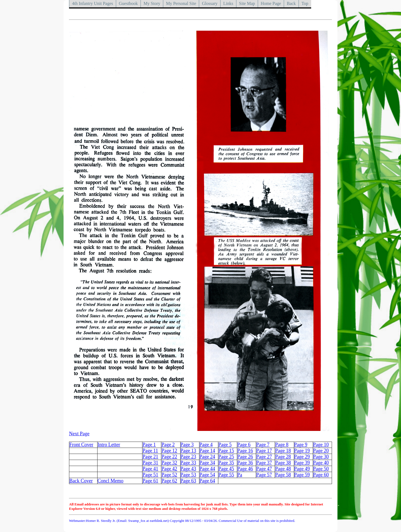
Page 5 (225, 445)
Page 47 (264, 469)
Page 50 (321, 469)
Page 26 (245, 457)
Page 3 (187, 445)
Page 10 (321, 445)
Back (291, 3)
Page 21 (150, 457)
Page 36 (245, 463)
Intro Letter (109, 445)
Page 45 (226, 469)
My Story (152, 3)
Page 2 (168, 445)
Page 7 (263, 445)
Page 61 (150, 481)
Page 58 (283, 475)
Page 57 (264, 475)
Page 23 (188, 457)
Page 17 (264, 451)
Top (305, 3)
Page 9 (301, 445)
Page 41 (150, 469)
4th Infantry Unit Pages (93, 3)
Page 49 (302, 469)
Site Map (247, 3)
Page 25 (226, 457)
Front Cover (81, 445)
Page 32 (169, 463)
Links (228, 3)
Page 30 (321, 457)
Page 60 (321, 475)
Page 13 (188, 451)
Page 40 (321, 463)
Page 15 (226, 451)
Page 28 (283, 457)
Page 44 (207, 469)
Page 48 (283, 469)
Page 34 (207, 463)
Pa (240, 475)
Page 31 (150, 463)
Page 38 (283, 463)
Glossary (210, 3)
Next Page (79, 434)
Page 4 (206, 445)
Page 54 (207, 475)
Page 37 (264, 463)
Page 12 (169, 451)
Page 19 (302, 451)
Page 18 (283, 451)
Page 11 (150, 451)
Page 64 (207, 481)
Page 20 (321, 451)
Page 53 (188, 475)
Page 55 (226, 475)
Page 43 (188, 469)
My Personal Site (181, 3)
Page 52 (169, 475)
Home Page (271, 3)
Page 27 (264, 457)
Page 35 (226, 463)
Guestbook (128, 3)
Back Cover (81, 481)
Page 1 (149, 445)
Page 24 (207, 457)
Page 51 (150, 475)
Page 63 (188, 481)
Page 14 (207, 451)
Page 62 (169, 481)
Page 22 (169, 457)
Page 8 (282, 445)
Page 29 (302, 457)
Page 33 (188, 463)
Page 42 (169, 469)
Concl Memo (111, 481)
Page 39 (302, 463)
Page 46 (245, 469)
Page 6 (244, 445)
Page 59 (302, 475)
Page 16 (245, 451)
